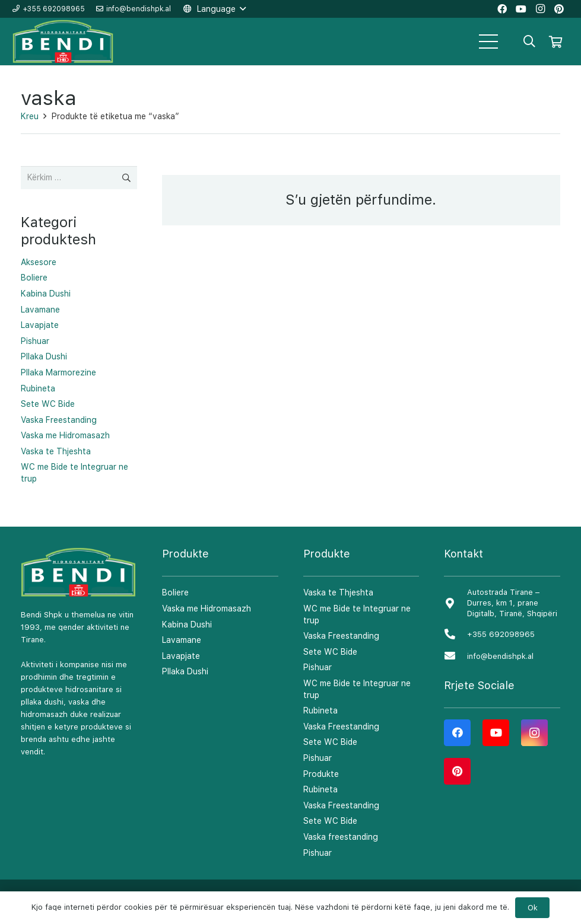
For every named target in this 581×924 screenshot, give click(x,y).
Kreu (30, 116)
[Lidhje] (64, 42)
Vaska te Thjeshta (56, 451)
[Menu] (488, 42)
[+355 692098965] (455, 635)
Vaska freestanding (341, 837)
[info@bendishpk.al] (455, 656)
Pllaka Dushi (44, 356)
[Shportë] (555, 42)
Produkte (321, 774)
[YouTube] (496, 733)
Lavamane (40, 310)
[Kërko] (529, 41)
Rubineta (38, 388)
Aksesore (39, 262)
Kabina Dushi (46, 294)
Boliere (34, 278)
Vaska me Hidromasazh (65, 435)
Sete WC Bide (48, 404)
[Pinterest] (457, 771)
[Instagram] (534, 733)
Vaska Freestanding (59, 420)
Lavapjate (40, 325)
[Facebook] (457, 733)
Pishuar (35, 341)
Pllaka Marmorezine (58, 372)
